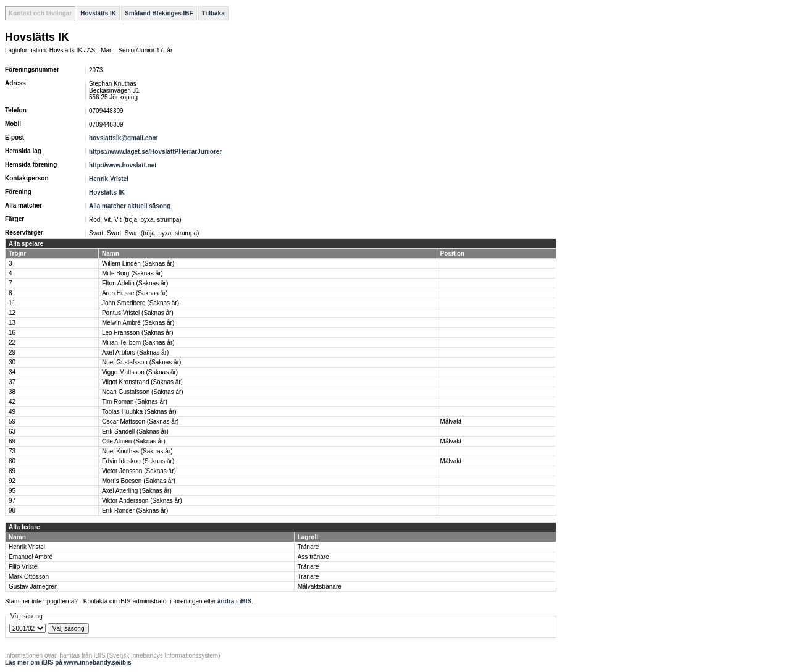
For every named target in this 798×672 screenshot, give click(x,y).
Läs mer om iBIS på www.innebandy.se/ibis (68, 662)
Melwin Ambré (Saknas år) (138, 323)
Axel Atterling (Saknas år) (137, 491)
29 (12, 352)
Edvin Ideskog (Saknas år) (138, 461)
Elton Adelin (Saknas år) (135, 283)
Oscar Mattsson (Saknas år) (140, 422)
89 (12, 471)
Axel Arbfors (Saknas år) (135, 352)
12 (12, 313)
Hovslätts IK (98, 13)
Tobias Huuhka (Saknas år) (139, 412)
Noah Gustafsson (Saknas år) (143, 392)
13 (12, 323)
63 (12, 431)
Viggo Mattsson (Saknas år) (140, 372)
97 (12, 501)
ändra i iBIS (234, 601)
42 (12, 402)
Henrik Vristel (109, 179)
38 (12, 392)
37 (12, 382)
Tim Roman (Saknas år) (135, 402)
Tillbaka (213, 13)
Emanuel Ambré (31, 557)
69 (12, 441)
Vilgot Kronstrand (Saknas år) (142, 382)
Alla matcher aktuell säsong (130, 206)
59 (12, 422)
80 (12, 461)
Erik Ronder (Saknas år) (135, 510)
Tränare (309, 547)
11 (12, 303)
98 (12, 510)
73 (12, 451)
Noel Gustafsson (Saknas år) (141, 362)
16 (12, 333)
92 (12, 481)
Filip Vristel (24, 567)
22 (12, 342)
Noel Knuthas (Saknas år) (137, 451)
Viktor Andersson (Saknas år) (142, 501)
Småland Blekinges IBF (159, 13)
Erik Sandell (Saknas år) (135, 431)
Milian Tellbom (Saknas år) (138, 342)
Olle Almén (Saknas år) (134, 441)
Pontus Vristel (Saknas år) (138, 313)
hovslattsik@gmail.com (123, 138)
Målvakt (451, 422)
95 (12, 491)
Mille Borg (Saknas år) (132, 273)
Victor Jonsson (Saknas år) (139, 471)
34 (12, 372)
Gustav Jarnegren (33, 586)
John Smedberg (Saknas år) (141, 303)
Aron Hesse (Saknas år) (135, 293)
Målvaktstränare (320, 586)
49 (12, 412)
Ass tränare (313, 557)
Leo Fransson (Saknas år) (138, 333)
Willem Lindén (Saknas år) (138, 263)
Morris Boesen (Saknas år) (139, 481)
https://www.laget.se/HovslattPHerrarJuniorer (155, 152)
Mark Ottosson (29, 577)
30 (12, 362)
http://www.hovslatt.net (123, 165)
